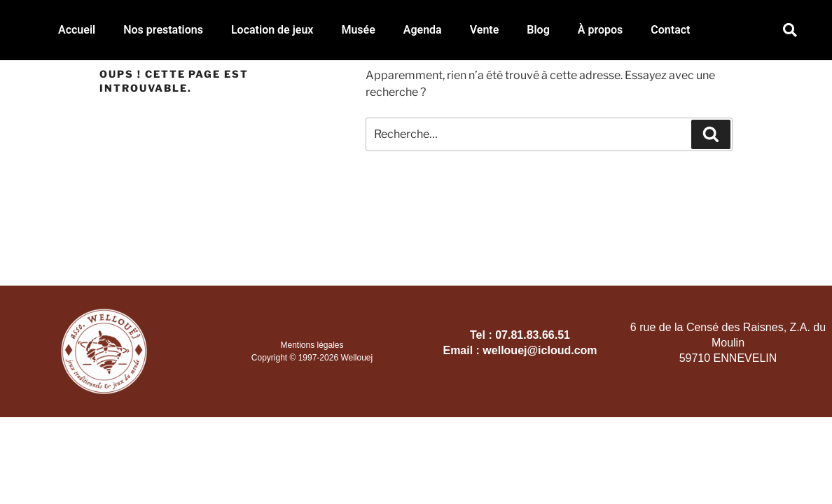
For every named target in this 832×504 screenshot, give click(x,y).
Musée (358, 30)
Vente (485, 30)
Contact (670, 30)
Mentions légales (312, 345)
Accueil (77, 30)
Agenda (423, 30)
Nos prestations (163, 30)
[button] (790, 30)
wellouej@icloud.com (540, 350)
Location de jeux (272, 30)
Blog (538, 30)
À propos (601, 30)
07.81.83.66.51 (533, 335)
